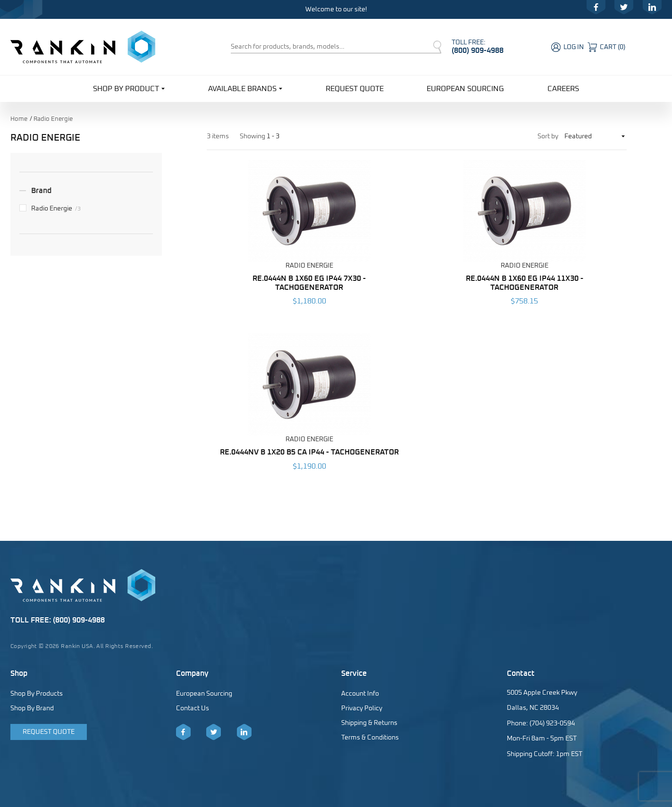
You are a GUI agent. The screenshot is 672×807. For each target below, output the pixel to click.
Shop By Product (129, 88)
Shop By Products (37, 694)
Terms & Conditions (370, 738)
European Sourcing (465, 89)
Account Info (360, 694)
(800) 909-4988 (478, 50)
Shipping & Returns (369, 723)
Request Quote (355, 89)
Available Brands (245, 88)
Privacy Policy (362, 708)
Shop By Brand (32, 708)
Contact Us (193, 708)
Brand (41, 191)
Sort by (548, 136)
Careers (563, 89)
